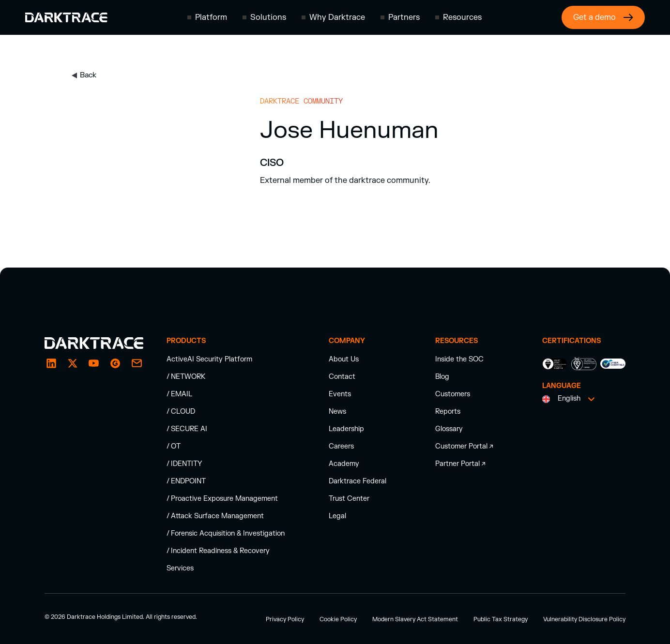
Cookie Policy (338, 619)
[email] (115, 363)
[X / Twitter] (73, 363)
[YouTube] (94, 363)
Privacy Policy (285, 619)
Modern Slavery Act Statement (415, 619)
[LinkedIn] (51, 363)
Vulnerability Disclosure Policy (584, 619)
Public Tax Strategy (501, 619)
